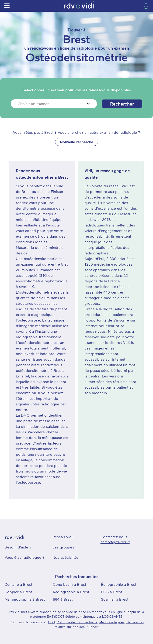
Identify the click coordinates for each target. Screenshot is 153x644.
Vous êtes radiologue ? (25, 557)
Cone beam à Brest (70, 584)
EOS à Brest (111, 592)
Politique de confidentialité (77, 622)
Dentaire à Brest (18, 584)
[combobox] (18, 104)
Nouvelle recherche (77, 142)
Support (93, 627)
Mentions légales (112, 622)
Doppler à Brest (18, 592)
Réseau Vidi (63, 537)
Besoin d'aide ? (18, 547)
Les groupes (63, 547)
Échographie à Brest (119, 584)
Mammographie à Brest (25, 599)
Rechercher (122, 104)
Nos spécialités (66, 557)
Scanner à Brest (115, 599)
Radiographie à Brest (71, 592)
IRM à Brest (63, 599)
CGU (51, 622)
